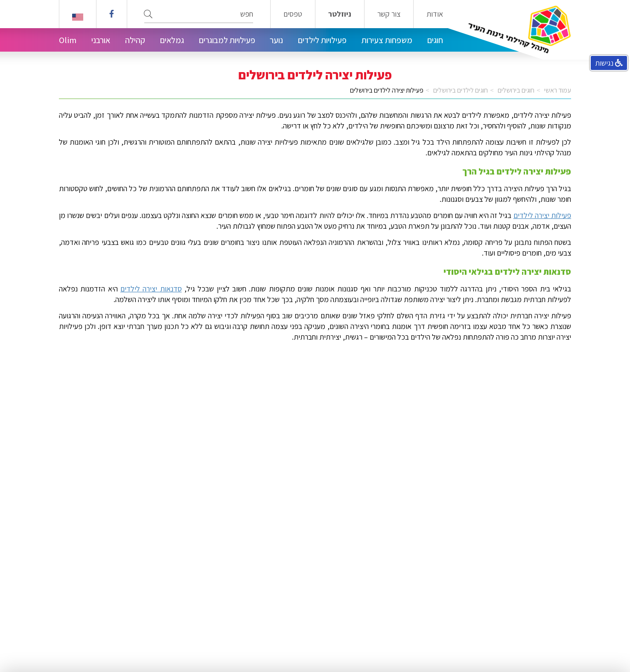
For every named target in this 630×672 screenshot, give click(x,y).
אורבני (101, 40)
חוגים (435, 40)
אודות (435, 14)
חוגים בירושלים (516, 90)
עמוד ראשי (558, 90)
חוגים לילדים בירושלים (461, 90)
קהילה (135, 40)
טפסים (293, 14)
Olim (68, 40)
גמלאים (172, 40)
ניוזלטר (340, 14)
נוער (276, 40)
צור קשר (389, 14)
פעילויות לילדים (322, 40)
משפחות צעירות (387, 40)
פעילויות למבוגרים (227, 40)
